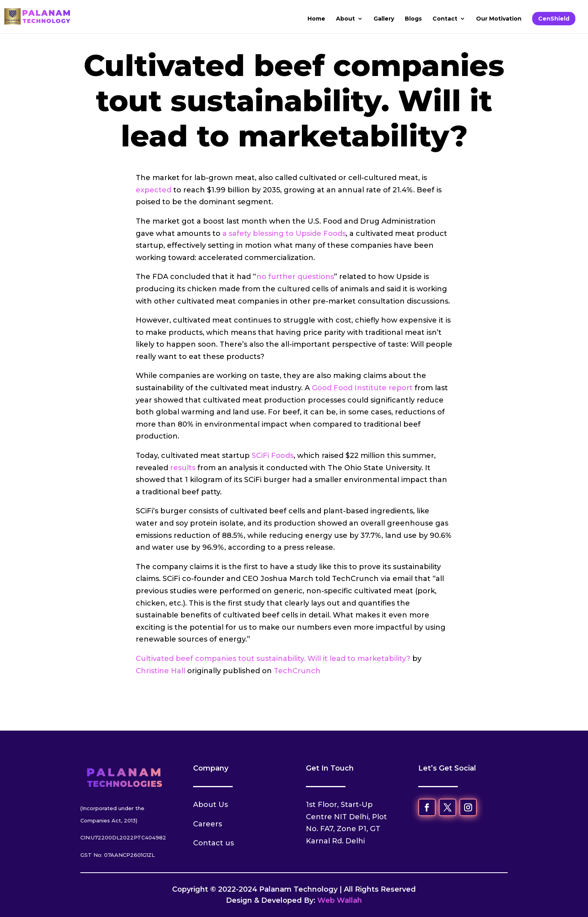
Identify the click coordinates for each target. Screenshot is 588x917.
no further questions (295, 277)
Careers (208, 824)
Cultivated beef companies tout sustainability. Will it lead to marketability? (273, 659)
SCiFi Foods (273, 456)
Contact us (213, 843)
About (345, 19)
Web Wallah (340, 900)
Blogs (413, 19)
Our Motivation (499, 19)
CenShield (554, 19)
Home (316, 19)
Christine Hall (160, 671)
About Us (211, 805)
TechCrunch (297, 671)
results (183, 468)
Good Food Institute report (362, 388)
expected (154, 190)
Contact (445, 19)
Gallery (384, 19)
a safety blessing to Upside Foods (284, 234)
